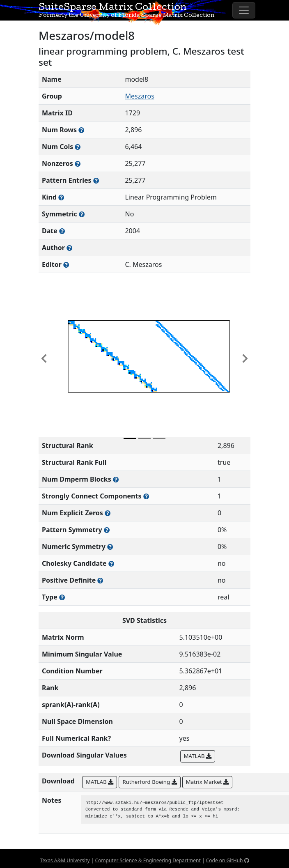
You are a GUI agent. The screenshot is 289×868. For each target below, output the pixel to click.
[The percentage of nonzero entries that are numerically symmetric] (110, 547)
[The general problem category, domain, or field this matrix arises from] (61, 197)
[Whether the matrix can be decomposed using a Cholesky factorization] (111, 564)
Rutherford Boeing (149, 782)
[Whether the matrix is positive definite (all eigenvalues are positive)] (100, 580)
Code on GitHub (228, 860)
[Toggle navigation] (244, 10)
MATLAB (198, 756)
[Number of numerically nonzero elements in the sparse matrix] (78, 164)
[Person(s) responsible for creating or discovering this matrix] (69, 248)
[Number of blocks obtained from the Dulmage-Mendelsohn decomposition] (116, 479)
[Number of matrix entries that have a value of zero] (108, 513)
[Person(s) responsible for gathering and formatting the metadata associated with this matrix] (66, 265)
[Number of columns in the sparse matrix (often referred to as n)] (78, 147)
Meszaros (139, 96)
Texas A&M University (65, 860)
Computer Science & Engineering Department (148, 860)
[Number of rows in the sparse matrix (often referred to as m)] (81, 130)
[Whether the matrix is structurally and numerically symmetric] (82, 214)
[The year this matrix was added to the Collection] (62, 231)
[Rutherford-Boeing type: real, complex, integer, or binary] (62, 597)
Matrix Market (207, 782)
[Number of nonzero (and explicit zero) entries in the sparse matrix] (96, 180)
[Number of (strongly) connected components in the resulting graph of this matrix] (146, 496)
